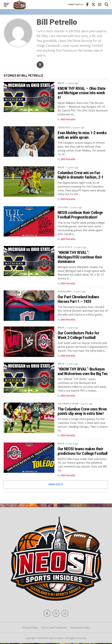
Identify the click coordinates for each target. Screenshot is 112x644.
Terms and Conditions (54, 629)
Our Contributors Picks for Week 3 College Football (78, 336)
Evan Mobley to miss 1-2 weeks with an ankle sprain (82, 136)
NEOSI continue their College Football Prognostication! (80, 215)
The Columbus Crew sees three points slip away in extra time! (82, 412)
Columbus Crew (68, 404)
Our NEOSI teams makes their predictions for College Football (83, 452)
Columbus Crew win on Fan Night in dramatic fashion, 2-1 (81, 175)
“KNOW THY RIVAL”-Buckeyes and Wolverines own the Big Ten (83, 372)
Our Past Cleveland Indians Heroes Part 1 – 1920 (78, 300)
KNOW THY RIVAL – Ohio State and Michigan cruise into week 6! (82, 93)
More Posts (56, 485)
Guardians (65, 292)
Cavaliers (64, 128)
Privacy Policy (30, 629)
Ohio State (65, 248)
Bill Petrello (68, 120)
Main (61, 84)
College (63, 208)
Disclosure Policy (80, 629)
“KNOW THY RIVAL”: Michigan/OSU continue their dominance (80, 258)
